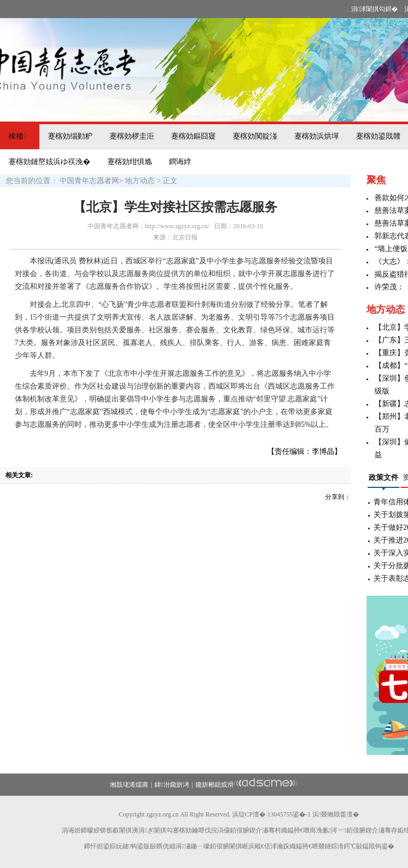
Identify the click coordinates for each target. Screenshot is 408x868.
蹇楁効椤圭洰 (132, 136)
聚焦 (376, 180)
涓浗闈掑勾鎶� (375, 9)
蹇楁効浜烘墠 (317, 136)
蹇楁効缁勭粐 (70, 136)
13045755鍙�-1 (289, 814)
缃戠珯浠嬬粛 (129, 785)
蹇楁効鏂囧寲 (193, 136)
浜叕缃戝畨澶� (336, 814)
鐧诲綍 (180, 162)
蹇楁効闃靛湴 (255, 136)
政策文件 (384, 478)
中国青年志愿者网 (89, 181)
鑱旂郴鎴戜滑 (215, 785)
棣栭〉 (20, 136)
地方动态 (140, 181)
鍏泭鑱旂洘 (172, 785)
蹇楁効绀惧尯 (130, 162)
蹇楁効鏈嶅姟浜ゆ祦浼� (49, 162)
